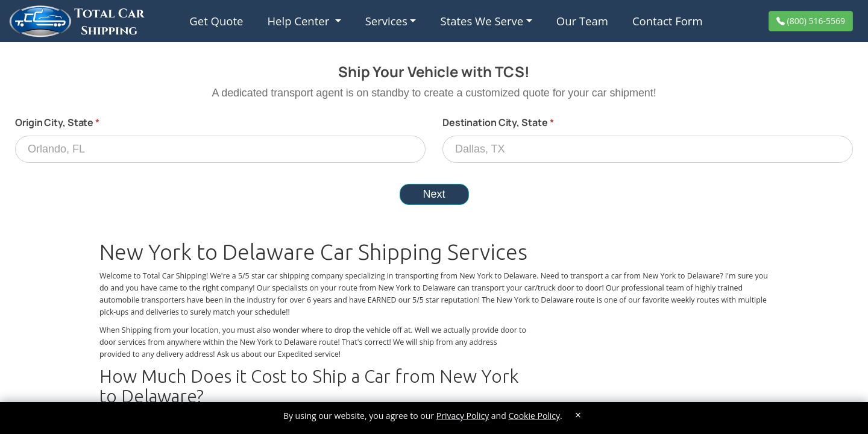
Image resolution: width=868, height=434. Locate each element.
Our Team (582, 21)
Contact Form (668, 21)
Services (386, 21)
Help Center (300, 21)
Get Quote (216, 21)
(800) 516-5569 (815, 21)
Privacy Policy (463, 416)
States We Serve (482, 21)
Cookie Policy (534, 416)
